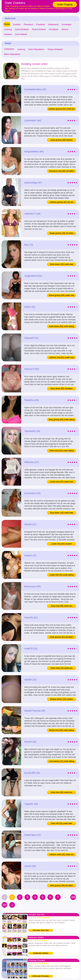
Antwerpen (9, 49)
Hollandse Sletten (41, 953)
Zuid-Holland (21, 34)
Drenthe (17, 24)
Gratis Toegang (65, 4)
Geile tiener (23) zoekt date (62, 264)
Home (7, 24)
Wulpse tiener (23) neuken (62, 699)
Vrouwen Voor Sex (41, 930)
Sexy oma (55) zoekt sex (62, 606)
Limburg (8, 29)
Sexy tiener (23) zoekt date (61, 513)
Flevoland (28, 24)
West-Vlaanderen (12, 54)
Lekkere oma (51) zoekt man (62, 357)
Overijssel (53, 29)
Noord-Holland (39, 29)
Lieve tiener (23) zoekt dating (62, 761)
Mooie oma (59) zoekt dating (62, 730)
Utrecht (65, 29)
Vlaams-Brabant (55, 49)
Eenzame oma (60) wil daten (62, 171)
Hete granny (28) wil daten (62, 885)
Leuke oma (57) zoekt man (62, 482)
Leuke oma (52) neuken (62, 544)
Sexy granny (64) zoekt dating (61, 420)
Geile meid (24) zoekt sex (62, 668)
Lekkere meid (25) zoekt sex (62, 854)
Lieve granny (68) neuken (62, 140)
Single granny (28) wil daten (62, 233)
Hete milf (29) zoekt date (62, 823)
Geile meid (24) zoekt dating (62, 451)
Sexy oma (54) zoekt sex (62, 792)
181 (4, 905)
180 (73, 897)
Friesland (40, 24)
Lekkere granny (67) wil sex (62, 202)
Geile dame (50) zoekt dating (62, 326)
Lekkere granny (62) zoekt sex (61, 109)
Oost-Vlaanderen (36, 49)
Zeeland (8, 34)
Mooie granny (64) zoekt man (62, 295)
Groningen (66, 24)
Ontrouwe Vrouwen (41, 976)
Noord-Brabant (22, 29)
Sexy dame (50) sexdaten (62, 388)
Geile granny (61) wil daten (61, 637)
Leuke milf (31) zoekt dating (61, 575)
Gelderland (53, 24)
